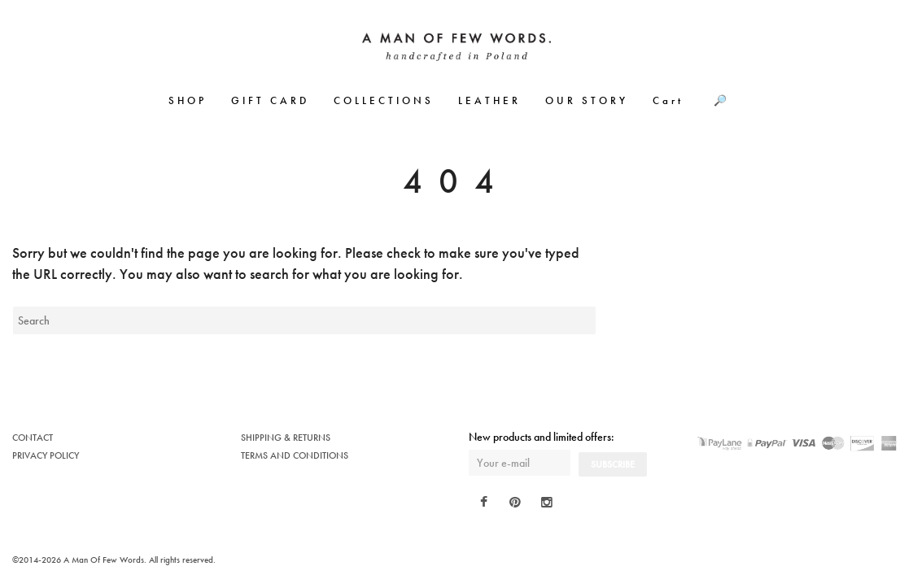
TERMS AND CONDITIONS (295, 455)
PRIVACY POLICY (46, 455)
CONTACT (33, 438)
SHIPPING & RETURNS (286, 438)
